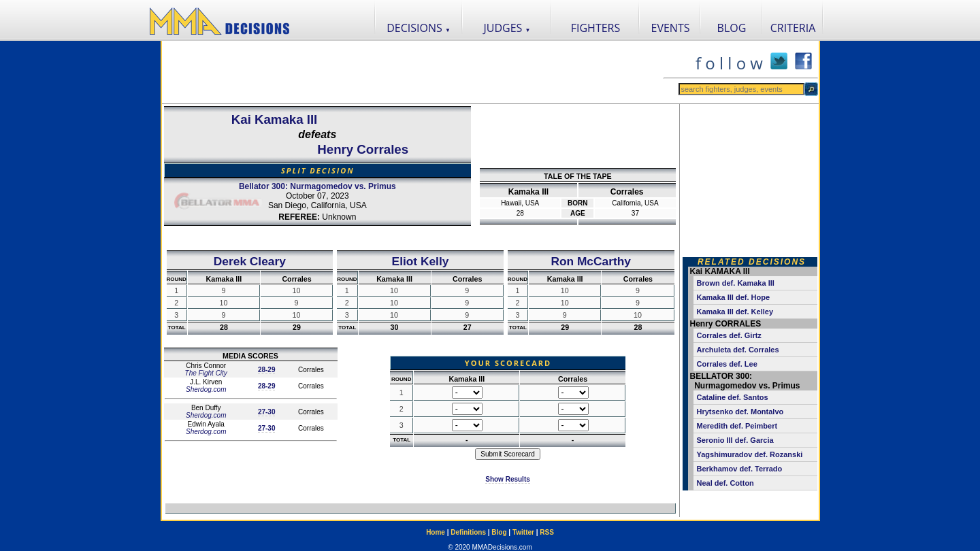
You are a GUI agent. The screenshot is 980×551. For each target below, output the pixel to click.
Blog (499, 532)
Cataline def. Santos (733, 397)
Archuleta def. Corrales (738, 350)
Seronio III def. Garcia (735, 440)
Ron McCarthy (590, 261)
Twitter (523, 532)
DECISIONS (419, 28)
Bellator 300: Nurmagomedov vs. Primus (317, 186)
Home (436, 532)
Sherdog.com (206, 389)
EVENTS (671, 28)
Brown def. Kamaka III (736, 283)
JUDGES (507, 28)
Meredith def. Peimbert (737, 426)
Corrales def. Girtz (729, 335)
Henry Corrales (363, 149)
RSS (547, 532)
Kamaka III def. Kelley (735, 312)
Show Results (508, 479)
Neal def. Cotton (725, 483)
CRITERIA (793, 28)
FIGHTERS (596, 28)
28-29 (267, 370)
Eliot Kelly (421, 261)
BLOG (732, 28)
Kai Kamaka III (275, 119)
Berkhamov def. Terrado (740, 469)
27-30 (267, 412)
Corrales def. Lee (727, 364)
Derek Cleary (250, 261)
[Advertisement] (412, 72)
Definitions (468, 532)
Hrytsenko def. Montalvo (740, 412)
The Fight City (206, 373)
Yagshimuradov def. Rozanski (750, 454)
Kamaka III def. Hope (734, 297)
